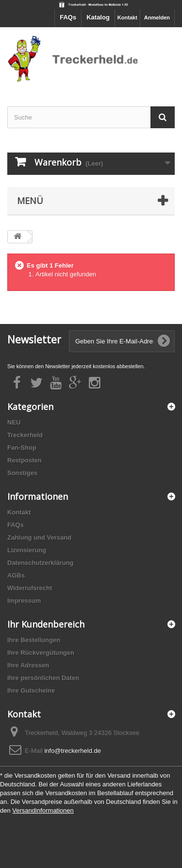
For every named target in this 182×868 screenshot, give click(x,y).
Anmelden (157, 17)
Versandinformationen (43, 810)
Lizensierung (27, 550)
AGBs (16, 575)
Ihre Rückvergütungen (41, 653)
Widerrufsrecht (30, 588)
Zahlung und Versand (39, 537)
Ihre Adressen (28, 665)
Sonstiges (22, 473)
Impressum (24, 601)
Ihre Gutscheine (31, 690)
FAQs (68, 17)
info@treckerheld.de (73, 751)
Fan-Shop (22, 448)
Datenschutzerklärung (41, 563)
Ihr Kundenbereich (46, 624)
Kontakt (127, 17)
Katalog (98, 17)
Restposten (25, 460)
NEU (14, 422)
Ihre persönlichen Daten (43, 678)
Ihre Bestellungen (34, 640)
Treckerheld (25, 435)
